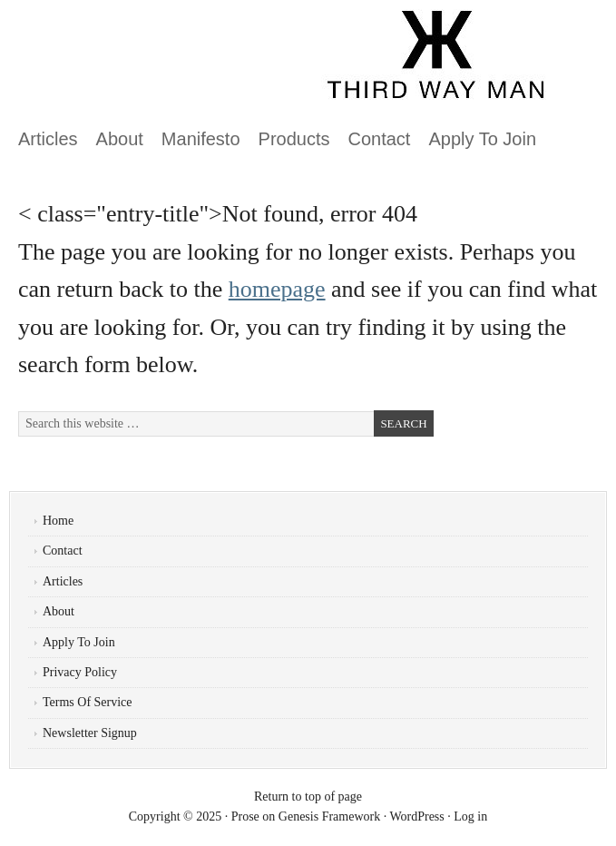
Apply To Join (482, 139)
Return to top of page (308, 797)
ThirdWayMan (213, 64)
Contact (380, 139)
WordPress (416, 816)
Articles (48, 139)
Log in (470, 816)
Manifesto (201, 139)
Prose (245, 816)
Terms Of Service (88, 702)
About (120, 139)
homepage (277, 289)
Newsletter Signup (90, 733)
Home (58, 521)
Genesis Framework (329, 816)
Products (294, 139)
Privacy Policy (80, 672)
